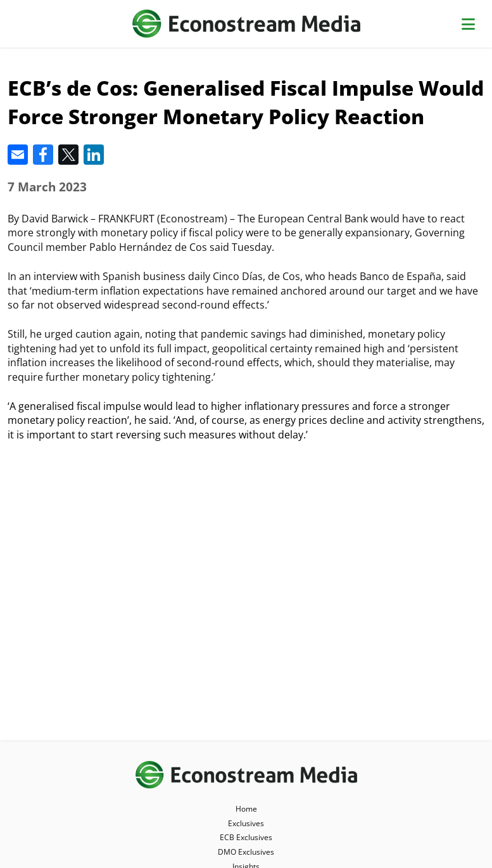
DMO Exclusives (246, 852)
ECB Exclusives (246, 837)
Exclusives (246, 823)
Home (246, 809)
